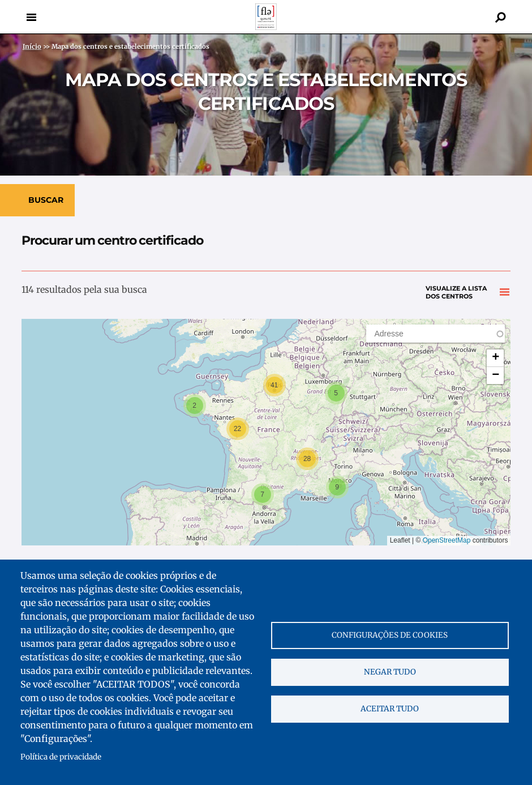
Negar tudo (390, 672)
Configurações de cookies (390, 635)
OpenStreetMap (447, 540)
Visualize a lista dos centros (456, 293)
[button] (336, 393)
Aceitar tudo (390, 709)
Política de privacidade (61, 757)
